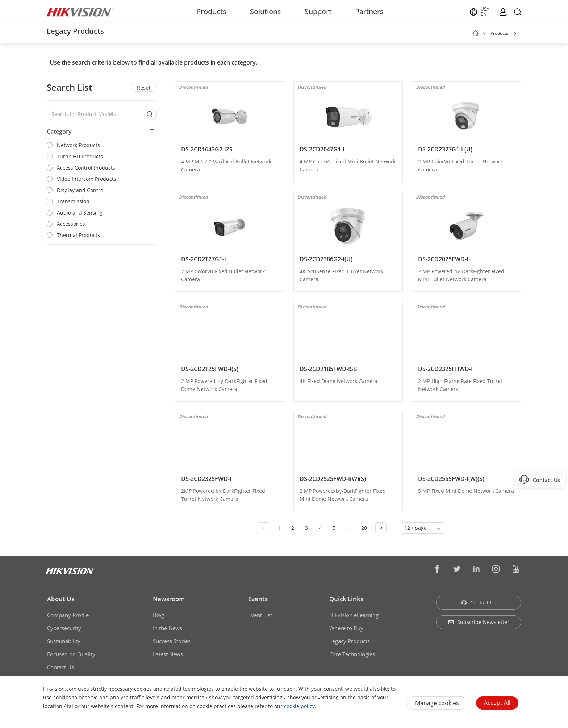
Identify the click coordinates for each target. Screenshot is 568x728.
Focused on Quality (71, 654)
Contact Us (60, 667)
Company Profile (68, 615)
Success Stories (172, 641)
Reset (144, 88)
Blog (158, 615)
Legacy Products (350, 641)
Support (318, 11)
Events (258, 599)
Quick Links (346, 599)
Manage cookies (437, 703)
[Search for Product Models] (96, 114)
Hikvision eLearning (354, 615)
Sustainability (64, 641)
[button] (515, 34)
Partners (369, 11)
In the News (168, 628)
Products (211, 11)
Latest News (168, 654)
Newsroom (169, 599)
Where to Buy (346, 628)
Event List (260, 615)
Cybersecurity (64, 628)
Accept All (497, 703)
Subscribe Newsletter (479, 622)
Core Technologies (352, 654)
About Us (61, 599)
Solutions (266, 11)
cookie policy (299, 706)
